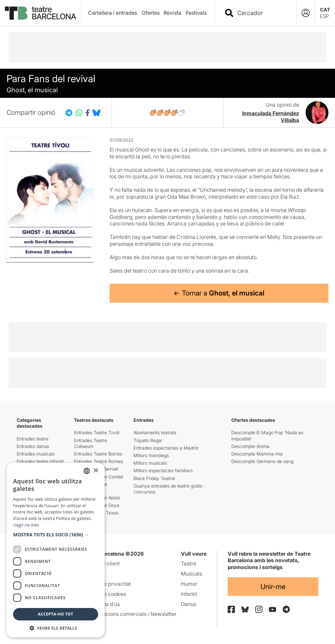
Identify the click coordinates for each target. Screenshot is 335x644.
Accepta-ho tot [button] (56, 614)
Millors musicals (150, 463)
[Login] (306, 13)
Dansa (188, 604)
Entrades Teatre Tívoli (97, 432)
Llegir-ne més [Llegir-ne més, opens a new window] (26, 525)
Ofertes (151, 13)
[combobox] (262, 13)
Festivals (196, 13)
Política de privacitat (106, 584)
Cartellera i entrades (113, 13)
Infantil (189, 594)
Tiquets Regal (148, 440)
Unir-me (273, 587)
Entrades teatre (33, 439)
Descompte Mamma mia (257, 454)
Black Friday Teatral (154, 478)
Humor (189, 584)
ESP (324, 16)
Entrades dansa (33, 446)
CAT (325, 10)
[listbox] (87, 471)
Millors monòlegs (151, 455)
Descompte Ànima (250, 446)
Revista (172, 13)
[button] (56, 535)
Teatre (189, 563)
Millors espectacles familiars (163, 470)
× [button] (96, 471)
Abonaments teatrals (155, 432)
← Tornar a (219, 293)
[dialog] (56, 550)
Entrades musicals (36, 454)
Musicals (192, 574)
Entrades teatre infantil (40, 461)
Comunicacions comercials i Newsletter (129, 614)
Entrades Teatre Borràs (98, 454)
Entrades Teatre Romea (98, 461)
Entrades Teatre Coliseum (90, 443)
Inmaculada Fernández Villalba (271, 117)
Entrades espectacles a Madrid (166, 448)
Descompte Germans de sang (262, 461)
